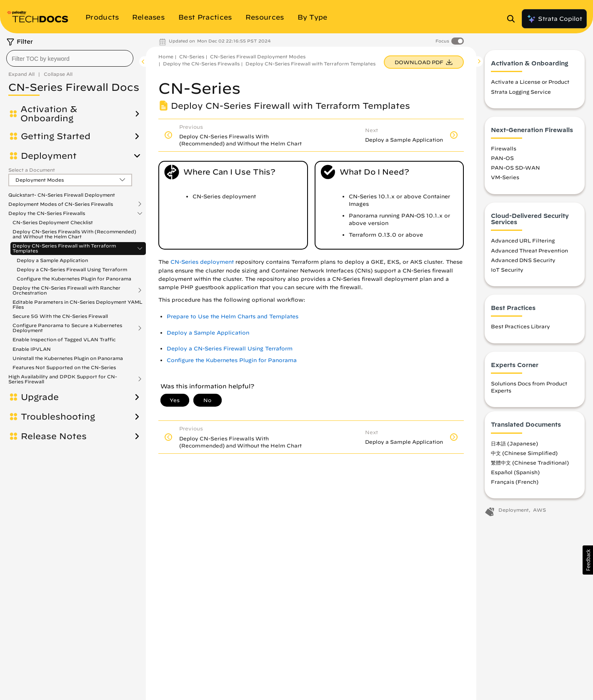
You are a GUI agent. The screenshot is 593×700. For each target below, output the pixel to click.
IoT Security (507, 270)
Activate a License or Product (530, 82)
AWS (539, 510)
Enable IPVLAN (32, 349)
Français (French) (515, 482)
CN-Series (192, 56)
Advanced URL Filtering (523, 240)
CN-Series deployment (202, 262)
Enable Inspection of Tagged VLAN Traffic (64, 339)
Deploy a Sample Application (52, 260)
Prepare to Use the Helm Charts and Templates (233, 316)
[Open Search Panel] (513, 19)
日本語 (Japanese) (514, 443)
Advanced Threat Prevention (529, 250)
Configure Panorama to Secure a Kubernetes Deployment (67, 328)
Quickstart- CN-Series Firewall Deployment (62, 195)
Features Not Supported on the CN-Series (64, 367)
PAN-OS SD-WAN (515, 167)
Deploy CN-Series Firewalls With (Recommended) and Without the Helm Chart (74, 234)
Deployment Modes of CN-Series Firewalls (61, 204)
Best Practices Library (520, 326)
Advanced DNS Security (523, 260)
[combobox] (70, 58)
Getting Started (56, 136)
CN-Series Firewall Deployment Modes (258, 56)
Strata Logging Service (521, 92)
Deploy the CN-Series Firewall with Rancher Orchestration (66, 290)
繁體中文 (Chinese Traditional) (530, 462)
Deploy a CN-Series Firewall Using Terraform (72, 269)
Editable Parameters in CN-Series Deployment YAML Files (78, 304)
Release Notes (54, 436)
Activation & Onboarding (49, 114)
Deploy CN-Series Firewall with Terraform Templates (64, 248)
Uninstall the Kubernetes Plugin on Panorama (68, 358)
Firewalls (504, 148)
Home (166, 56)
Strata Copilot (554, 19)
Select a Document (32, 170)
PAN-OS (502, 158)
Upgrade (40, 397)
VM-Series (505, 177)
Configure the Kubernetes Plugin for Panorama (74, 279)
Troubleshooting (58, 417)
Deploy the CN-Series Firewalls (47, 213)
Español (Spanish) (515, 472)
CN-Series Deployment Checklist (53, 222)
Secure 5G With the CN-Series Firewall (60, 316)
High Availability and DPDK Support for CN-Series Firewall (63, 379)
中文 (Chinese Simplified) (524, 453)
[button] (588, 560)
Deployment (49, 156)
